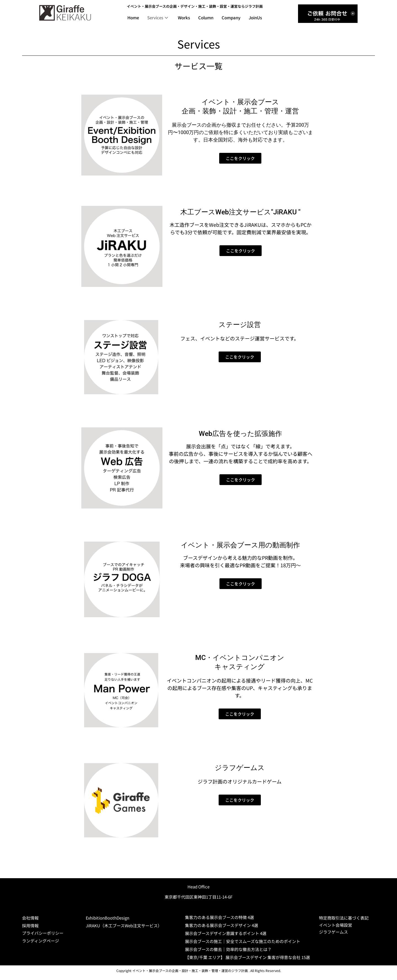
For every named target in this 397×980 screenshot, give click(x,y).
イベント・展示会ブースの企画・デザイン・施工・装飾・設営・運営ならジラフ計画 (195, 6)
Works (184, 18)
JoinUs (255, 18)
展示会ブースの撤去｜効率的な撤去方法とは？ (228, 949)
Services (158, 18)
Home (133, 18)
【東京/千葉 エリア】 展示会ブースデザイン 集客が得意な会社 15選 (247, 957)
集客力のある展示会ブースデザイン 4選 (222, 925)
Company (231, 18)
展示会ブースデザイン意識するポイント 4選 (226, 933)
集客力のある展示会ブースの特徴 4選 (219, 917)
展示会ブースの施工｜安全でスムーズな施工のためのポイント (243, 941)
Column (206, 18)
